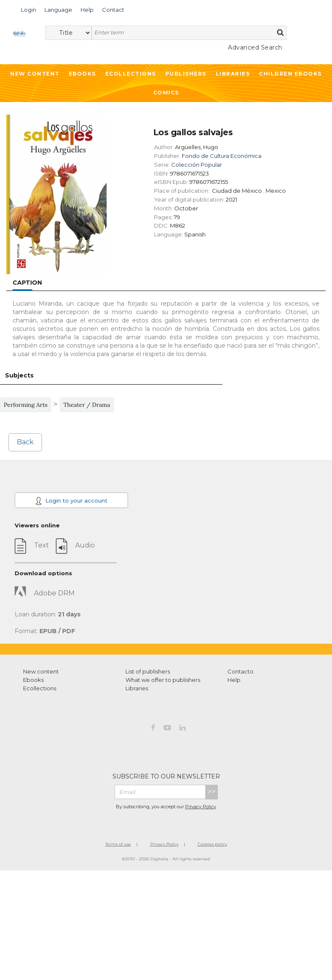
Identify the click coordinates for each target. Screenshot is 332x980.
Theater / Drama (87, 405)
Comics (166, 93)
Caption (27, 283)
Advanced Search (255, 47)
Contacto (241, 671)
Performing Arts (26, 405)
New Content (35, 74)
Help (234, 680)
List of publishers (148, 671)
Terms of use (118, 844)
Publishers (186, 74)
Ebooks (82, 74)
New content (41, 671)
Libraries (233, 74)
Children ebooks (290, 74)
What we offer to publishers (163, 680)
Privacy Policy (201, 807)
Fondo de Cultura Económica (222, 156)
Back (25, 442)
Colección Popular (197, 165)
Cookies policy (212, 844)
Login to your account (71, 501)
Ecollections (131, 74)
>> (212, 792)
